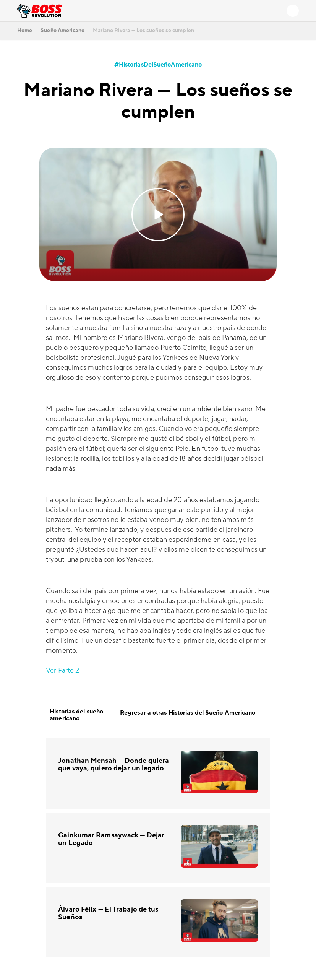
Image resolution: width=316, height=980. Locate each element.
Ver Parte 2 (62, 670)
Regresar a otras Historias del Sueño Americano (193, 713)
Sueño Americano (62, 31)
